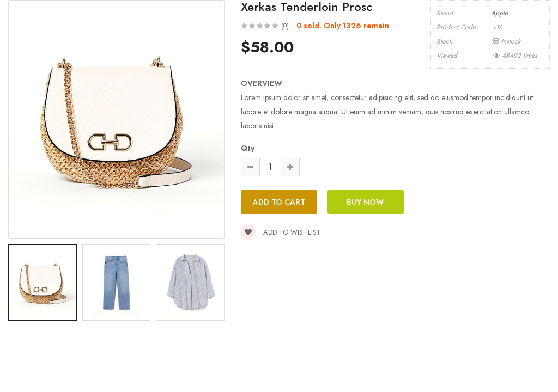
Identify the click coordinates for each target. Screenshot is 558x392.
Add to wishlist (281, 232)
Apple (499, 13)
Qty (248, 148)
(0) (285, 26)
